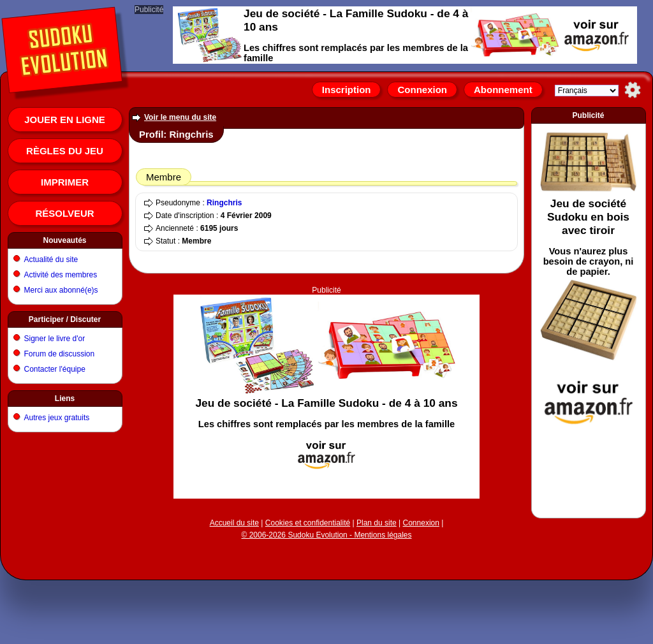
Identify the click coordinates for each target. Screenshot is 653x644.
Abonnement (503, 90)
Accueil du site (234, 523)
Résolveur (64, 213)
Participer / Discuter (65, 319)
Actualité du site (51, 260)
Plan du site (377, 523)
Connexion (422, 90)
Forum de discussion (60, 354)
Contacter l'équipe (55, 369)
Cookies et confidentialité (308, 523)
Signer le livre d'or (55, 339)
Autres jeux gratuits (57, 418)
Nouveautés (64, 240)
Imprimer (65, 182)
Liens (65, 399)
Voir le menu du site (180, 117)
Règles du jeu (65, 151)
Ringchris (224, 203)
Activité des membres (61, 275)
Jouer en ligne (65, 120)
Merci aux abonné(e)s (61, 290)
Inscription (347, 90)
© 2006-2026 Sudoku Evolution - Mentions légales (326, 535)
